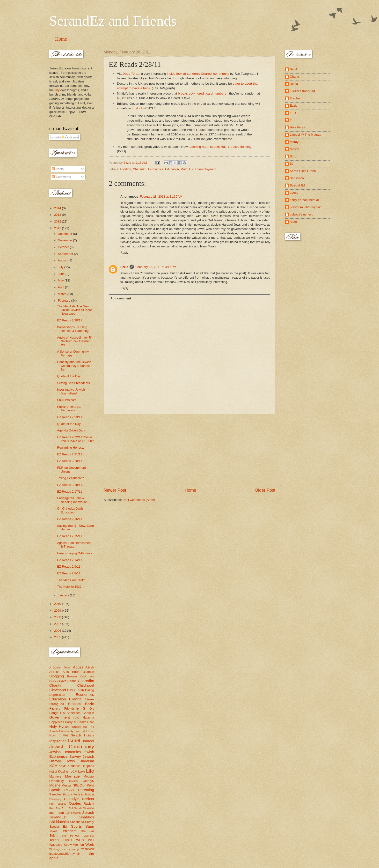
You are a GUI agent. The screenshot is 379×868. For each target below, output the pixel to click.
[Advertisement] (189, 451)
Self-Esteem (73, 813)
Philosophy (55, 799)
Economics (156, 169)
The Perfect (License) (78, 836)
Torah (54, 840)
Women (79, 845)
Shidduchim (59, 822)
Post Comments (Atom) (139, 500)
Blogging (57, 676)
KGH (53, 766)
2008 (58, 617)
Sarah (78, 808)
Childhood (86, 685)
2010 (58, 604)
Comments (61, 177)
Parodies (55, 794)
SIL (65, 808)
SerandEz (58, 817)
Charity (55, 685)
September (66, 254)
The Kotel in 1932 (69, 587)
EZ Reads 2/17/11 (70, 492)
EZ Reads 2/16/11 (70, 519)
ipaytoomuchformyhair (65, 854)
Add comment (121, 298)
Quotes (75, 803)
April (61, 287)
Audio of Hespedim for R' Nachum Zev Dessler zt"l (74, 341)
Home (61, 39)
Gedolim (88, 713)
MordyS (89, 781)
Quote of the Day (69, 376)
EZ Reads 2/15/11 (70, 536)
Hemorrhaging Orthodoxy (75, 553)
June (62, 274)
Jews (70, 761)
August (63, 260)
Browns (72, 676)
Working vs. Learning (64, 849)
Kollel (53, 772)
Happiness (57, 722)
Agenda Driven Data (71, 430)
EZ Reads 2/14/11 (70, 560)
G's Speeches (70, 713)
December (65, 234)
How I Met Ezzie (84, 731)
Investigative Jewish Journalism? (71, 391)
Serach (88, 812)
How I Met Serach (65, 735)
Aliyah (90, 667)
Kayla (63, 766)
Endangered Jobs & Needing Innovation (72, 500)
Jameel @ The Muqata (306, 135)
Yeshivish (87, 849)
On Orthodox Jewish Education (71, 510)
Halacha (88, 717)
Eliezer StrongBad (302, 91)
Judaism (87, 761)
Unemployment (206, 169)
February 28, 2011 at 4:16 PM (156, 267)
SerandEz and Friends (113, 21)
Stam (90, 826)
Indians (89, 735)
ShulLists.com (67, 400)
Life (90, 771)
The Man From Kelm (71, 580)
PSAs (69, 790)
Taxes (53, 831)
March (62, 294)
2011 (58, 228)
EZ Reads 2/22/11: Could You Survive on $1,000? (75, 439)
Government (60, 717)
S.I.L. (293, 156)
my (57, 90)
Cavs (62, 681)
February (64, 300)
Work (90, 844)
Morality (73, 781)
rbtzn (293, 222)
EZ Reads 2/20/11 (70, 461)
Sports (77, 826)
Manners (55, 776)
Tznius (67, 840)
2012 (58, 221)
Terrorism (69, 831)
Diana (294, 84)
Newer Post (115, 490)
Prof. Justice (58, 804)
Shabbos (87, 817)
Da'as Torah (76, 690)
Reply (124, 253)
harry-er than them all (305, 200)
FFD (293, 113)
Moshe (55, 785)
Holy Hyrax (59, 726)
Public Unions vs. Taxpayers (69, 408)
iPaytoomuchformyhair (305, 207)
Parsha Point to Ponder (79, 794)
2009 (58, 611)
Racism (89, 804)
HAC (76, 718)
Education (172, 169)
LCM (74, 772)
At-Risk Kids (59, 672)
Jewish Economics (65, 752)
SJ (71, 808)
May (61, 280)
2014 (58, 208)
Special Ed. (58, 827)
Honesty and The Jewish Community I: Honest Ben (74, 366)
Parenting (86, 790)
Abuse (78, 667)
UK (191, 169)
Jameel (88, 741)
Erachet (74, 704)
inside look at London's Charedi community (198, 74)
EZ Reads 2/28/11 (70, 320)
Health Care (86, 722)
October (64, 247)
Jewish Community (72, 746)
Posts (58, 169)
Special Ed (297, 185)
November (65, 240)
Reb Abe (55, 808)
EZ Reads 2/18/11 (70, 485)
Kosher (64, 771)
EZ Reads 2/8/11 (69, 573)
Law (81, 771)
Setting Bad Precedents (73, 383)
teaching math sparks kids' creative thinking (220, 147)
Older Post (265, 490)
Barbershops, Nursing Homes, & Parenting (73, 329)
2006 (58, 631)
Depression (57, 695)
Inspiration (58, 741)
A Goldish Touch (60, 668)
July (61, 267)
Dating (90, 690)
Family (55, 708)
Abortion (125, 169)
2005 (58, 637)
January (64, 595)
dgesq (294, 193)
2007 (58, 624)
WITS (80, 840)
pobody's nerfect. (302, 214)
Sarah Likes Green (303, 171)
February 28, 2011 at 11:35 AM (161, 197)
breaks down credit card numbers (202, 93)
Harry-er (71, 722)
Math (184, 169)
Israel (74, 740)
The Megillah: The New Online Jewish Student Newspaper (74, 310)
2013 (58, 215)
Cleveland (58, 690)
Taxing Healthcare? (70, 478)
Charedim (140, 169)
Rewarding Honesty (71, 448)
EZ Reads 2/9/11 (69, 567)
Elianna (75, 699)
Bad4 (76, 672)
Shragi (90, 822)
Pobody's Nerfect (79, 799)
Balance (88, 672)
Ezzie (124, 267)
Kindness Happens (81, 766)
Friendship (72, 708)
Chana (72, 681)
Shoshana (77, 822)
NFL (76, 785)
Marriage (72, 776)
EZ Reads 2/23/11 (70, 417)
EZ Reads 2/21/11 (70, 454)
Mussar (67, 785)
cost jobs (138, 108)
